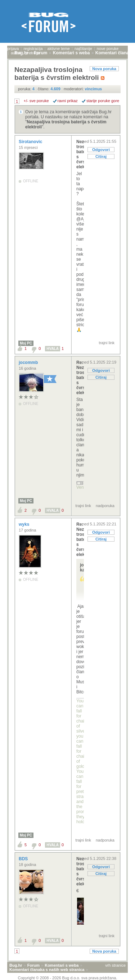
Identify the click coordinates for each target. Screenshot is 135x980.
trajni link (107, 343)
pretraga (33, 53)
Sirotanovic (31, 142)
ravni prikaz (68, 101)
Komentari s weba (62, 965)
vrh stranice (115, 965)
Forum (33, 965)
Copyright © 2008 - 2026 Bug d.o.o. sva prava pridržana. (68, 978)
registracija (33, 49)
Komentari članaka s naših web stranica (47, 970)
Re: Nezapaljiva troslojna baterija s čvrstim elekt (80, 378)
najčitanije (83, 49)
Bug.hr (16, 965)
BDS (24, 859)
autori (16, 53)
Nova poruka (104, 69)
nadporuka (105, 506)
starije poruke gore (103, 101)
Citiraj (101, 156)
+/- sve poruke (36, 101)
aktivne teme (59, 49)
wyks (25, 524)
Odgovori (101, 150)
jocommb (29, 363)
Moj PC (26, 343)
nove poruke (108, 49)
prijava (13, 49)
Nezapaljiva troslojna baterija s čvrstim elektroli (80, 154)
